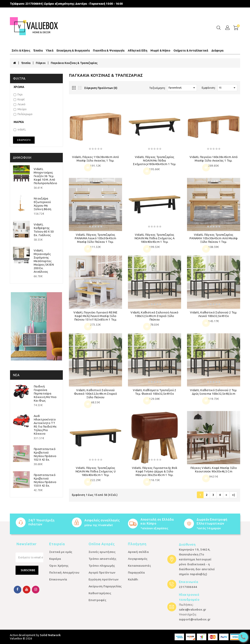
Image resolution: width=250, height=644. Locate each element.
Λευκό (20, 104)
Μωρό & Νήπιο (160, 51)
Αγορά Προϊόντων (102, 572)
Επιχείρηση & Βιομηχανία (73, 51)
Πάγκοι (41, 63)
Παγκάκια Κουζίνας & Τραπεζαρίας (74, 63)
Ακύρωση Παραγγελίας (105, 586)
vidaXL (20, 129)
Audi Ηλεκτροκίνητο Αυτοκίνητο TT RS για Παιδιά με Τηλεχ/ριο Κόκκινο (45, 425)
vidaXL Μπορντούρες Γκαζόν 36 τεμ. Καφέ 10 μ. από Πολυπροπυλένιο (45, 176)
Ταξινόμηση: (157, 88)
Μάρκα (19, 122)
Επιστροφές (97, 600)
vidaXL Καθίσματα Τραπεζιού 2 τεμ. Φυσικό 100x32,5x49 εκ (154, 392)
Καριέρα (55, 559)
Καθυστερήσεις (100, 593)
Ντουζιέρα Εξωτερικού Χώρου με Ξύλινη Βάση (42, 204)
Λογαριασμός (138, 559)
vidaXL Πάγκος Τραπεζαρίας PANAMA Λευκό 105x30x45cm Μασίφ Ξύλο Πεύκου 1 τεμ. (95, 238)
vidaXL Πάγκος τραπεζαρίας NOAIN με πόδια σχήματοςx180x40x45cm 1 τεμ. (154, 160)
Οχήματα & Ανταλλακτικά (191, 51)
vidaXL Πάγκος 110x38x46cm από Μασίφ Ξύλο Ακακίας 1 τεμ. (95, 159)
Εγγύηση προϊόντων (104, 579)
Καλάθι (133, 579)
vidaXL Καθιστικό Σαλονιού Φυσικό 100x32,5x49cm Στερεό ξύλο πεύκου (95, 394)
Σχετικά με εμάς (61, 552)
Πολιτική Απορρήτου (64, 572)
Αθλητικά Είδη (137, 51)
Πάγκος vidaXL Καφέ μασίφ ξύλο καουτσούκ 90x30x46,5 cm (214, 470)
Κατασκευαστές (139, 566)
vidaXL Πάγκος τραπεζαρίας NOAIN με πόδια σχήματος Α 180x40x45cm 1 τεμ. (155, 238)
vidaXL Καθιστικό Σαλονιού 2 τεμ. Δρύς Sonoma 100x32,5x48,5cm (214, 392)
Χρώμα (19, 87)
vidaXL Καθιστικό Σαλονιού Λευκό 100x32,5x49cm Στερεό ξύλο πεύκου (154, 316)
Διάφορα (217, 51)
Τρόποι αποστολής (102, 559)
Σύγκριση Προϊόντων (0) (101, 88)
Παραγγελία (136, 572)
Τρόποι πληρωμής (102, 566)
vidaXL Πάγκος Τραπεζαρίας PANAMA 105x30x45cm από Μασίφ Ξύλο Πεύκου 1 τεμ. (213, 238)
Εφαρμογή (24, 140)
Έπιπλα (38, 51)
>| (233, 495)
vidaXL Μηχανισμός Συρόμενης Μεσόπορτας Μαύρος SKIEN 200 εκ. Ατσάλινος (44, 261)
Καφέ (19, 99)
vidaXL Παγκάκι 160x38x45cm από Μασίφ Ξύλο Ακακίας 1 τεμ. (214, 159)
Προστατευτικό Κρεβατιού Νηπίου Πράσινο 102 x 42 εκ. (45, 454)
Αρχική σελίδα (138, 552)
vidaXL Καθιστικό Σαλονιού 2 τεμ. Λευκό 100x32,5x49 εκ (214, 314)
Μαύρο (20, 109)
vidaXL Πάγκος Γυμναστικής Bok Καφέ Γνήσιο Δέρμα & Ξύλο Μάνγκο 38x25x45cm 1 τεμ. (155, 471)
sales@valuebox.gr (193, 609)
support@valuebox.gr (195, 619)
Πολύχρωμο (23, 114)
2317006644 (34, 4)
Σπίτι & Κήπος (21, 51)
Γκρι (18, 94)
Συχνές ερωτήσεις (102, 552)
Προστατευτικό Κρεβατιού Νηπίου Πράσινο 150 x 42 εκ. (45, 480)
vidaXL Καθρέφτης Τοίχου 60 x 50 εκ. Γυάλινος (44, 230)
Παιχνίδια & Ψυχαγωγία (109, 51)
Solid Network (50, 635)
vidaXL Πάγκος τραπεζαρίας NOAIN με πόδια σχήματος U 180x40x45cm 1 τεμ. (96, 471)
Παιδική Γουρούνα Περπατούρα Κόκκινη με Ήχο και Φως (45, 393)
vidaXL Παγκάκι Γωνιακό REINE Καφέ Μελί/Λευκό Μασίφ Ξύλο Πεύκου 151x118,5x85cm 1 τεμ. (95, 316)
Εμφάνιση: (209, 88)
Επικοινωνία (58, 579)
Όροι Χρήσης (59, 566)
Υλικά (50, 51)
